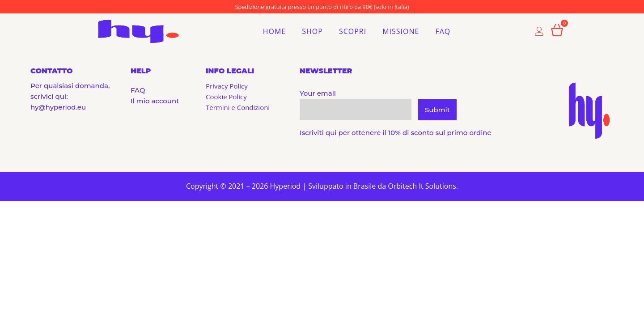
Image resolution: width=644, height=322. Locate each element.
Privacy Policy (227, 86)
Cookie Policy (226, 97)
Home (275, 31)
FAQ (443, 31)
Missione (401, 31)
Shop (312, 31)
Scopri (353, 31)
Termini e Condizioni (238, 107)
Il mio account (155, 101)
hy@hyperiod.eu (58, 107)
